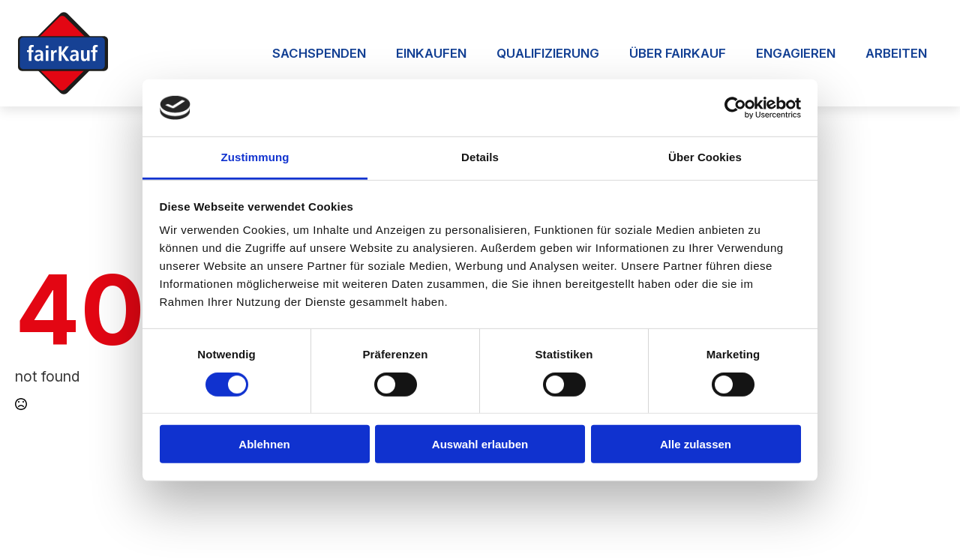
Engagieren (796, 53)
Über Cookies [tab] (705, 157)
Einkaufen (431, 53)
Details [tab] (480, 157)
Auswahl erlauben (480, 444)
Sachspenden (319, 53)
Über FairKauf (678, 53)
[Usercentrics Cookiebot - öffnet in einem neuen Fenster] (735, 108)
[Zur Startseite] (63, 53)
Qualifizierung (548, 53)
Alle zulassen (696, 444)
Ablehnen (264, 444)
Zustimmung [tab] (255, 157)
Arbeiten (896, 53)
